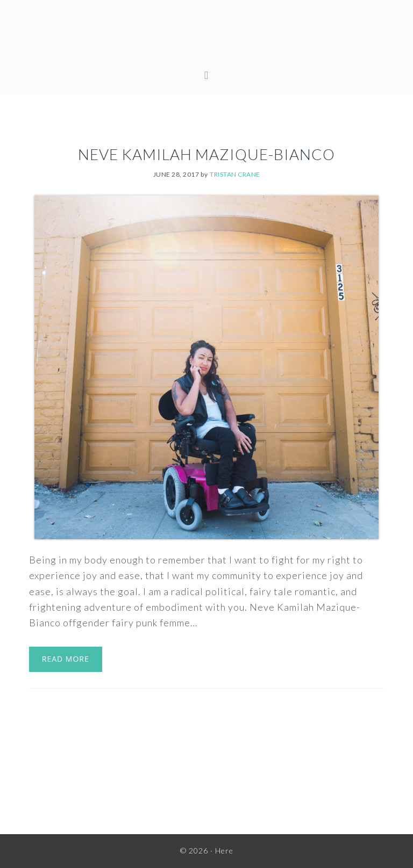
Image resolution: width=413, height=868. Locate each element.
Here (206, 38)
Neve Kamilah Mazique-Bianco (206, 154)
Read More (66, 659)
